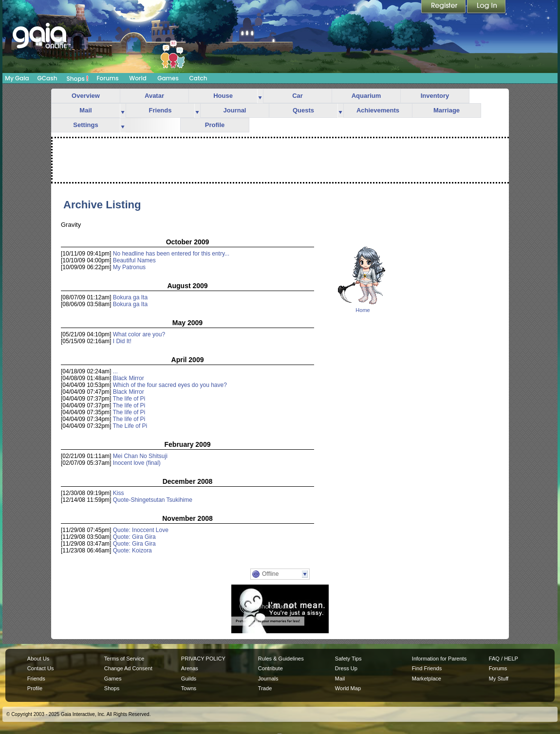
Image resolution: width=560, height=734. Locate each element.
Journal (235, 110)
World (138, 78)
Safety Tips (348, 659)
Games (168, 78)
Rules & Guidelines (281, 659)
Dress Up (346, 668)
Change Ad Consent (128, 668)
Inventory (435, 96)
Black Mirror (129, 378)
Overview (86, 96)
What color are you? (139, 334)
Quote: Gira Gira (134, 537)
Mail (85, 110)
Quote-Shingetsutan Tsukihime (153, 500)
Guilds (189, 679)
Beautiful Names (134, 260)
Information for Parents (439, 659)
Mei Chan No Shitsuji (140, 456)
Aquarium (366, 96)
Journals (268, 679)
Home (363, 310)
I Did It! (122, 341)
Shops (78, 78)
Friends (160, 110)
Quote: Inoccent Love (141, 530)
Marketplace (427, 679)
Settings (85, 125)
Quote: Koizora (132, 550)
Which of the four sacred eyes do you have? (170, 385)
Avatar (154, 96)
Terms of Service (124, 659)
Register (444, 7)
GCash (47, 78)
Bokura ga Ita (130, 297)
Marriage (447, 110)
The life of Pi (129, 399)
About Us (38, 659)
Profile (215, 125)
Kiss (119, 493)
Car (298, 96)
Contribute (271, 668)
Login (486, 7)
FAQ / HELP (504, 659)
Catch (198, 78)
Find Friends (427, 668)
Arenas (190, 668)
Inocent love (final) (137, 463)
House (223, 96)
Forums (107, 78)
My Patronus (129, 267)
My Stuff (499, 679)
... (115, 371)
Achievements (378, 110)
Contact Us (41, 668)
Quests (303, 110)
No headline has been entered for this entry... (171, 254)
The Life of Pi (130, 426)
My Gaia (17, 78)
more (260, 96)
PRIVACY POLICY (203, 659)
